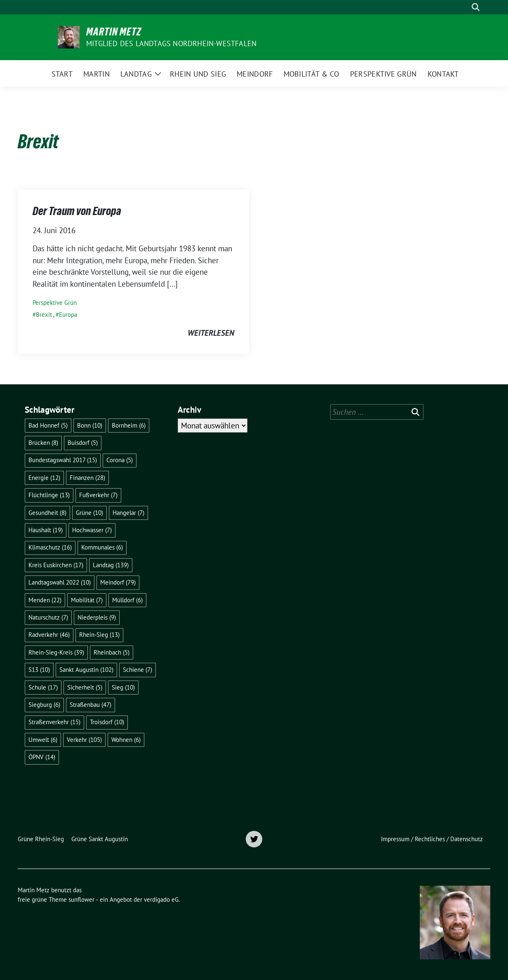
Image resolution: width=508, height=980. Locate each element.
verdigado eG (161, 899)
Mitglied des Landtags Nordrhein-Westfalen (171, 43)
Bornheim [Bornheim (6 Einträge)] (129, 425)
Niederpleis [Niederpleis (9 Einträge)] (97, 617)
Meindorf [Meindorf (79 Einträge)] (118, 582)
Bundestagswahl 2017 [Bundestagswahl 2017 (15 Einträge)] (63, 460)
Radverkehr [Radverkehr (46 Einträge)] (49, 635)
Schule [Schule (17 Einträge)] (43, 687)
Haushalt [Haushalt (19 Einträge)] (46, 530)
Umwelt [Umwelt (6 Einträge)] (43, 740)
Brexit (44, 315)
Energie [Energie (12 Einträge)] (44, 478)
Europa (68, 315)
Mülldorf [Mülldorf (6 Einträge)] (127, 600)
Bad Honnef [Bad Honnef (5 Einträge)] (48, 425)
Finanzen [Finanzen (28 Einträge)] (87, 478)
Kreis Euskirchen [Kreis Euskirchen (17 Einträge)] (56, 565)
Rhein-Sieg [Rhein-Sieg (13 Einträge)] (99, 635)
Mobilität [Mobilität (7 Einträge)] (87, 600)
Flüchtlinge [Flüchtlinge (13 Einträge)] (49, 495)
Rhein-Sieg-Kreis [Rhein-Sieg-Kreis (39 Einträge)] (56, 652)
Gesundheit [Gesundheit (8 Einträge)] (47, 513)
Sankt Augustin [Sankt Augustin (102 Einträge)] (86, 670)
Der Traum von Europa (77, 211)
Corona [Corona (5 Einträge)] (120, 460)
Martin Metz (114, 32)
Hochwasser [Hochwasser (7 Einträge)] (92, 530)
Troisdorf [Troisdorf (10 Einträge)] (107, 722)
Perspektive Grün (55, 303)
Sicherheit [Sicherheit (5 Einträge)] (85, 687)
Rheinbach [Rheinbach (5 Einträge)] (112, 652)
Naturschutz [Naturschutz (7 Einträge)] (48, 617)
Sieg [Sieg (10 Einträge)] (123, 687)
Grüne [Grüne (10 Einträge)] (89, 513)
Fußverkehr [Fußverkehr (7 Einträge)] (98, 495)
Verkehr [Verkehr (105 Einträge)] (84, 740)
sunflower (81, 899)
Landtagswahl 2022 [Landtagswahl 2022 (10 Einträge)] (60, 582)
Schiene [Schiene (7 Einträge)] (138, 670)
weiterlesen (211, 333)
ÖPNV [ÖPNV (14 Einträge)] (42, 757)
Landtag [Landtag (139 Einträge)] (111, 565)
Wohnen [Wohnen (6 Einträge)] (126, 740)
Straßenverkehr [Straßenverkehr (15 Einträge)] (54, 722)
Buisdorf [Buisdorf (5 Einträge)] (83, 443)
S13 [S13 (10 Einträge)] (39, 670)
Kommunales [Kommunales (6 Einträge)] (102, 547)
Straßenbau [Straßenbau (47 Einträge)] (91, 705)
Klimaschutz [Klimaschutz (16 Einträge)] (50, 547)
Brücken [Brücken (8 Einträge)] (43, 443)
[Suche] (464, 7)
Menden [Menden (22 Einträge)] (45, 600)
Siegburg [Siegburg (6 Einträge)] (44, 705)
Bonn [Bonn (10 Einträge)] (90, 425)
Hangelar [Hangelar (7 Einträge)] (128, 513)
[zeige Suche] (476, 7)
